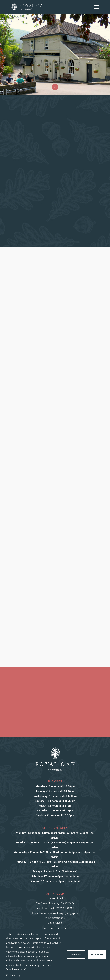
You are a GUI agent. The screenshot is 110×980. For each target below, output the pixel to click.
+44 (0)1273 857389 (62, 908)
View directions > (55, 918)
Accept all (97, 954)
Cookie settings (14, 975)
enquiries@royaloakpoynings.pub (59, 913)
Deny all (76, 954)
